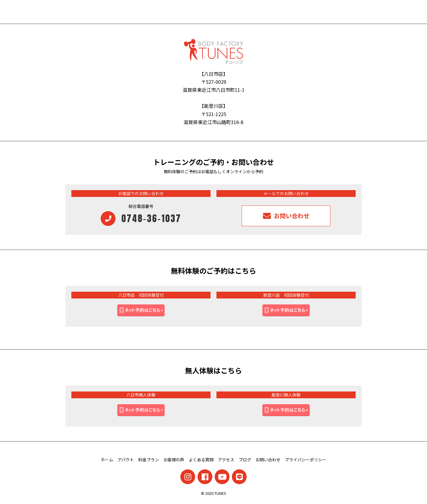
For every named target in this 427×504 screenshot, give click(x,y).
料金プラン (149, 460)
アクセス (226, 460)
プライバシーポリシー (306, 460)
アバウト (126, 460)
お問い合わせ (268, 460)
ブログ (245, 460)
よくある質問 (201, 460)
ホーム (107, 460)
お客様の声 (174, 460)
